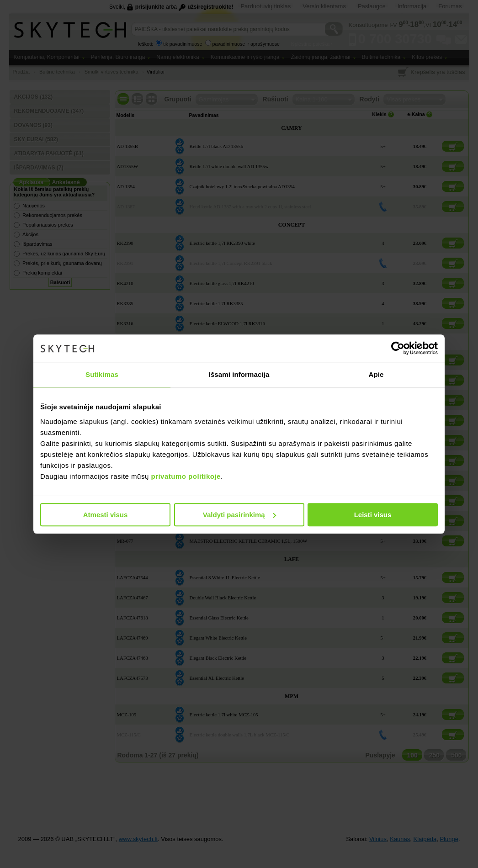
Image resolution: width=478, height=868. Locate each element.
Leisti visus (373, 515)
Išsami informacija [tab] (239, 374)
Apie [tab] (376, 374)
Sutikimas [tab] (102, 374)
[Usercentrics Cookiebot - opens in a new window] (398, 348)
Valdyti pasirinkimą (239, 515)
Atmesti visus (106, 515)
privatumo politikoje (186, 476)
